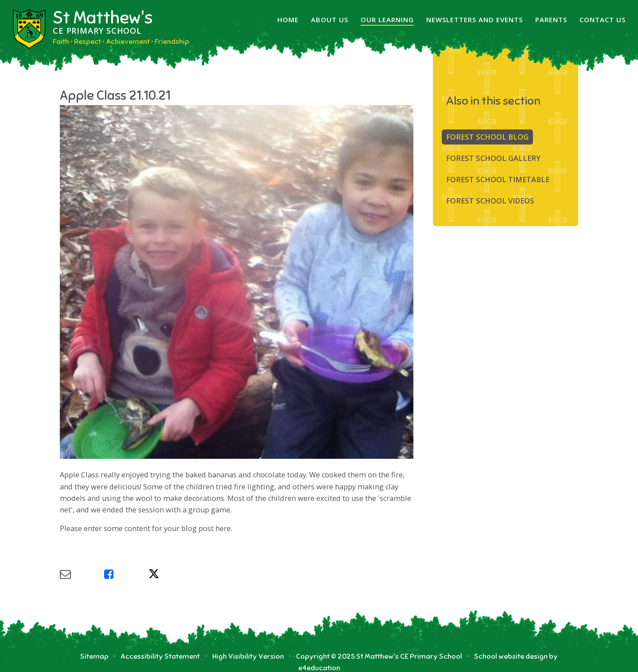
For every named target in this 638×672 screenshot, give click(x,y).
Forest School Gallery (493, 158)
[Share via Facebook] (126, 574)
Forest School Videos (490, 201)
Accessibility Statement (160, 656)
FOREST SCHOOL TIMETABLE (498, 180)
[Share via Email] (82, 574)
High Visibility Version (248, 656)
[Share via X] (171, 574)
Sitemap (94, 656)
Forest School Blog (487, 137)
